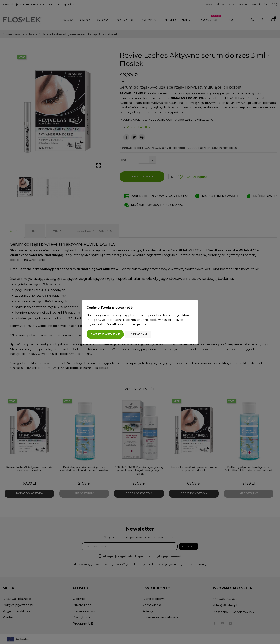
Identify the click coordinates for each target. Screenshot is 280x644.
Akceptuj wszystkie (105, 334)
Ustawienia (138, 334)
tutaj (144, 324)
